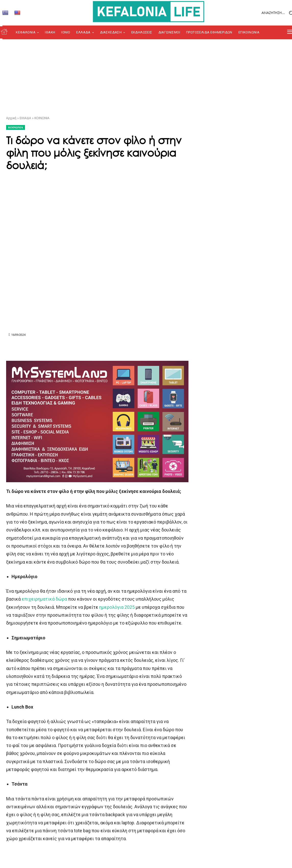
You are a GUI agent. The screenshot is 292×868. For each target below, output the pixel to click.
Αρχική (11, 118)
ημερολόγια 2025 (117, 607)
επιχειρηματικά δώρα (44, 599)
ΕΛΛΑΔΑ (25, 118)
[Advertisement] (146, 78)
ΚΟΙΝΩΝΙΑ (42, 118)
